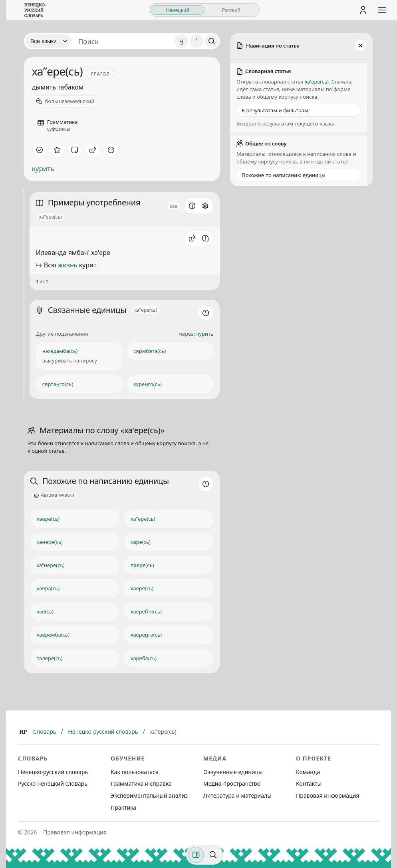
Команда (308, 772)
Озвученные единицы (233, 772)
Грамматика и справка (141, 783)
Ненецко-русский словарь (103, 732)
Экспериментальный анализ (149, 795)
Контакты (309, 783)
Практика (123, 807)
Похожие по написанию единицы (284, 175)
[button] (192, 238)
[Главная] (23, 732)
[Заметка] (75, 150)
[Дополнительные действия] (111, 150)
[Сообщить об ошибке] (205, 238)
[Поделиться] (93, 150)
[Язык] (48, 41)
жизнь (67, 265)
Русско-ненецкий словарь (53, 783)
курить (43, 169)
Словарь (45, 732)
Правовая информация (328, 795)
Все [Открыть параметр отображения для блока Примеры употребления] (174, 206)
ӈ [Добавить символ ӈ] (181, 41)
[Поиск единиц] (123, 41)
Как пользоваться (135, 772)
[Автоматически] (54, 496)
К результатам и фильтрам (275, 110)
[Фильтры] (196, 855)
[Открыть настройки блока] (205, 206)
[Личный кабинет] (363, 10)
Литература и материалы (237, 795)
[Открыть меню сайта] (382, 10)
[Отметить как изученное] (40, 150)
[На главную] (35, 10)
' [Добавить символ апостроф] (197, 41)
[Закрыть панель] (361, 46)
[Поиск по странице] (213, 855)
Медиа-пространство (232, 783)
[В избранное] (57, 150)
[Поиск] (212, 41)
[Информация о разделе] (192, 206)
